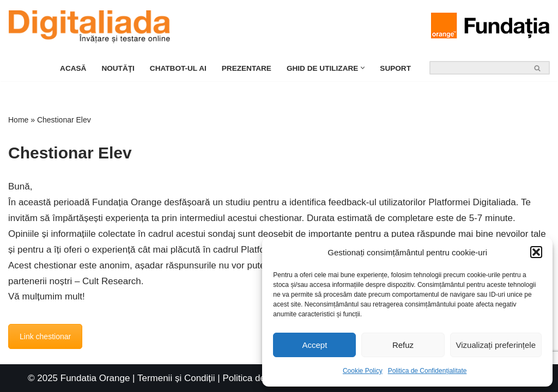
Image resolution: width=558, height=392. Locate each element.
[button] (536, 252)
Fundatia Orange (95, 378)
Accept (314, 345)
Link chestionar (45, 336)
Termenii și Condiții (176, 378)
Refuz (403, 345)
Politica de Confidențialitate (427, 371)
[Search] (477, 68)
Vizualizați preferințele (496, 345)
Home (18, 120)
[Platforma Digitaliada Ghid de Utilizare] (92, 27)
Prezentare (247, 68)
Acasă (73, 68)
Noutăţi (118, 68)
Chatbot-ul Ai (178, 68)
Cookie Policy (363, 371)
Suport (395, 68)
